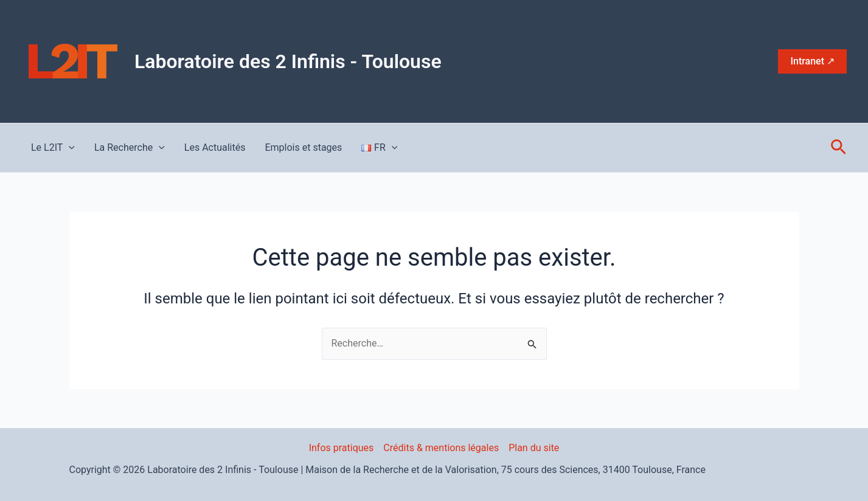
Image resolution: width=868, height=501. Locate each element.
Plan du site (534, 448)
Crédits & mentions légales (441, 448)
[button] (812, 61)
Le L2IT (53, 148)
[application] (69, 148)
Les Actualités (215, 147)
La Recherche (130, 148)
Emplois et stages (303, 147)
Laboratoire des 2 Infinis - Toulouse (288, 61)
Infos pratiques (342, 448)
